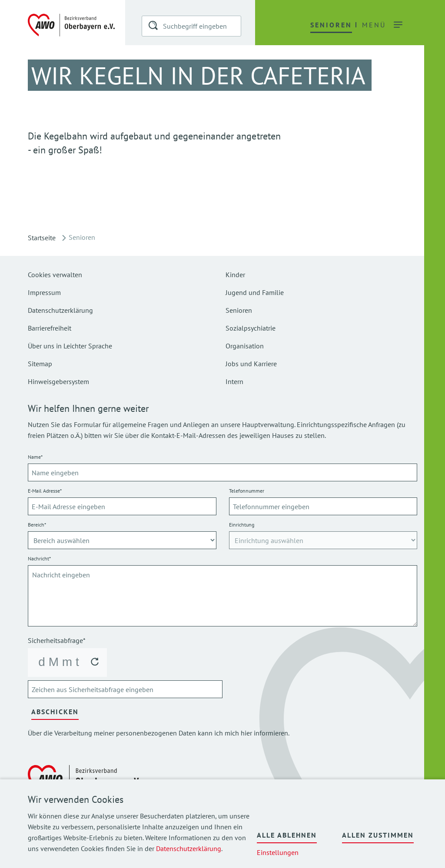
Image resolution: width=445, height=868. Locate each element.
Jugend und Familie (255, 292)
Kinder (235, 275)
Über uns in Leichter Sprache (70, 346)
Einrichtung (242, 525)
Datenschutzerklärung (189, 848)
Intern (234, 381)
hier (246, 733)
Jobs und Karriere (251, 364)
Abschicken (55, 712)
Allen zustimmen (378, 835)
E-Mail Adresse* (45, 491)
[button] (154, 27)
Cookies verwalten (55, 275)
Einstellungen (278, 852)
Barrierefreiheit (50, 328)
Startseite (42, 238)
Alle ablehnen (287, 835)
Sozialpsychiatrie (251, 328)
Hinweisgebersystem (58, 381)
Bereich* (37, 525)
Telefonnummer (247, 491)
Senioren (239, 310)
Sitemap (40, 364)
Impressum (44, 292)
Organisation (245, 346)
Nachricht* (39, 558)
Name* (35, 457)
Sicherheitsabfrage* (57, 640)
